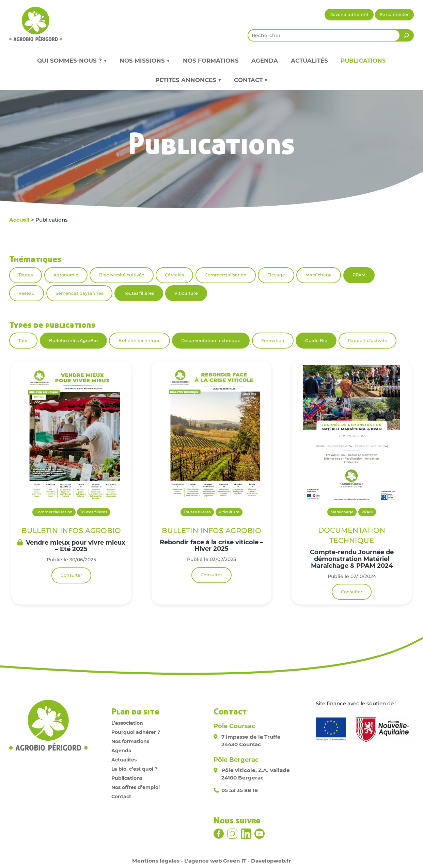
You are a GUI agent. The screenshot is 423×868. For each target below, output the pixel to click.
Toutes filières (139, 293)
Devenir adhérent (349, 14)
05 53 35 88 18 (240, 790)
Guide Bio (316, 341)
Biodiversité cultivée (122, 275)
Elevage (276, 275)
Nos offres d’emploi (136, 787)
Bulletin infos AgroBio (73, 341)
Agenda (265, 61)
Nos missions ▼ (145, 61)
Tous (23, 341)
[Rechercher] (406, 35)
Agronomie (66, 275)
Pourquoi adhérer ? (136, 732)
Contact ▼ (251, 80)
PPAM (359, 275)
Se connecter (394, 14)
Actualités (309, 61)
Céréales (174, 275)
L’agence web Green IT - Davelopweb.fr (238, 861)
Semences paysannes (79, 293)
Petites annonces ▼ (188, 80)
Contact (121, 797)
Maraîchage (319, 275)
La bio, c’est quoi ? (134, 769)
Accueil (19, 220)
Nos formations (211, 61)
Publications (363, 61)
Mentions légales (156, 861)
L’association (127, 723)
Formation (273, 341)
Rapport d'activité (367, 341)
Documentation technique (211, 341)
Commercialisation (226, 275)
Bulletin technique (140, 341)
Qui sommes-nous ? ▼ (72, 61)
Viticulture (186, 293)
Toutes (26, 275)
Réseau (27, 293)
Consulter (71, 575)
